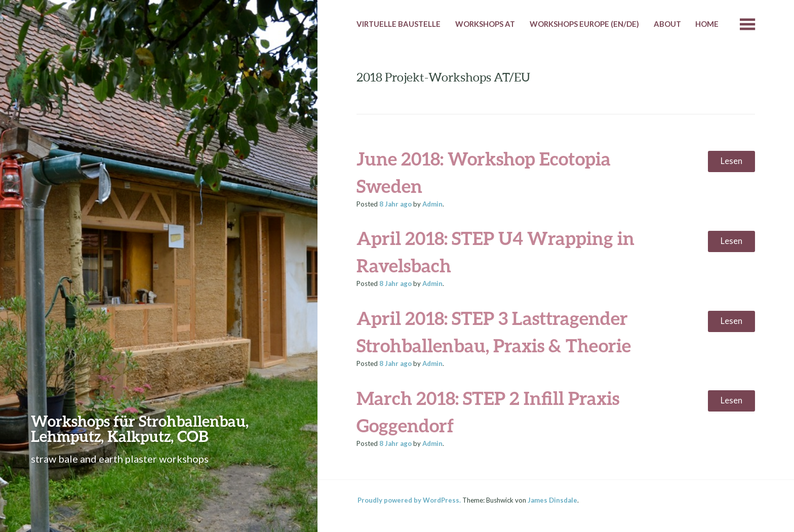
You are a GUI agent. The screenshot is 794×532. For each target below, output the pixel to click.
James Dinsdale (552, 500)
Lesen (731, 161)
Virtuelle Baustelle (399, 24)
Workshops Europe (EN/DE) (584, 24)
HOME (707, 24)
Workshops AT (485, 24)
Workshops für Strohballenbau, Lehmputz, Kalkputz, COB (140, 428)
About (667, 24)
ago (395, 204)
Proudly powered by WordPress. (409, 500)
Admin (432, 204)
